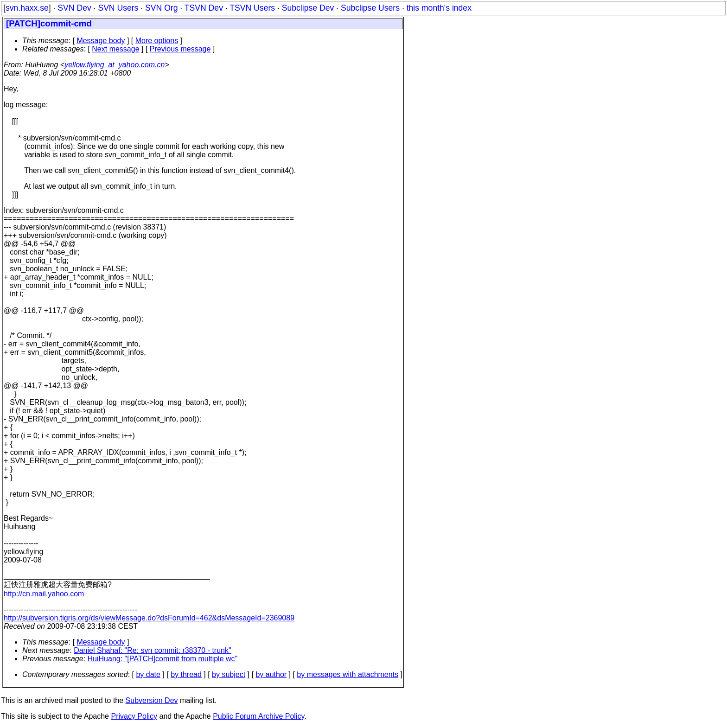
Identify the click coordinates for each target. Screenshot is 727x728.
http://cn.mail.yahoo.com (44, 594)
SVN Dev (74, 8)
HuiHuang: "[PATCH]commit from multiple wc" (163, 659)
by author (271, 674)
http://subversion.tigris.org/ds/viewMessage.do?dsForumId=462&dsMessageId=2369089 (149, 618)
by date (148, 674)
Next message (115, 49)
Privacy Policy (134, 716)
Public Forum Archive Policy (258, 716)
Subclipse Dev (308, 8)
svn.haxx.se (27, 8)
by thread (186, 674)
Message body (101, 41)
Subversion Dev (152, 700)
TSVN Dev (204, 8)
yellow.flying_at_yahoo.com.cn (115, 65)
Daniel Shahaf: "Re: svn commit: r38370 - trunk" (153, 650)
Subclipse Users (370, 8)
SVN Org (161, 8)
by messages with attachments (348, 674)
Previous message (180, 49)
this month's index (439, 8)
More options (157, 41)
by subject (229, 674)
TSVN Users (252, 8)
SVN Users (118, 8)
